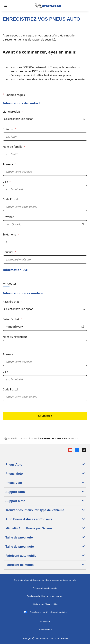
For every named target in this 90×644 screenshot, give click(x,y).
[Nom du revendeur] (45, 344)
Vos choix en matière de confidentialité (45, 612)
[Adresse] (45, 172)
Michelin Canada (16, 438)
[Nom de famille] (45, 154)
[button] (45, 253)
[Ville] (45, 189)
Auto (34, 438)
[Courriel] (45, 259)
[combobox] (41, 224)
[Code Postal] (45, 207)
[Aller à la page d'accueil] (48, 6)
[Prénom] (45, 137)
